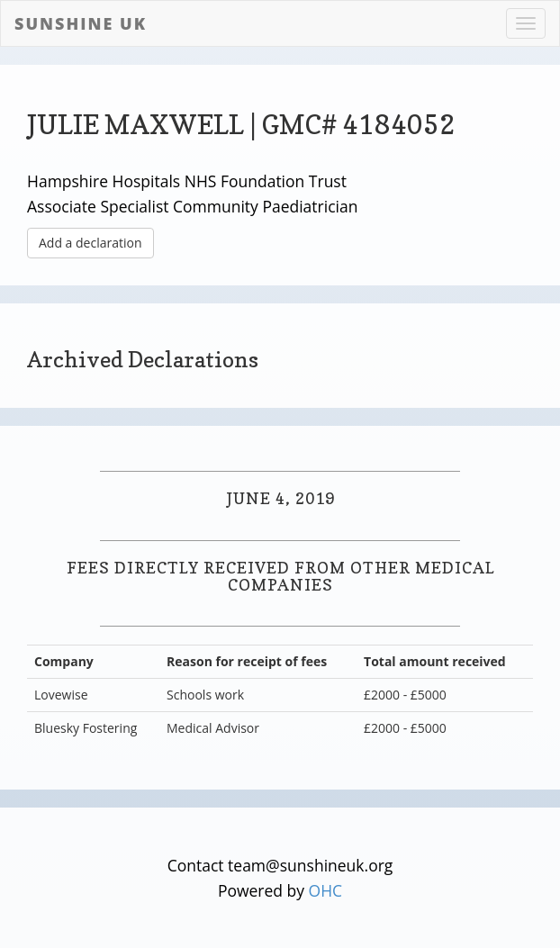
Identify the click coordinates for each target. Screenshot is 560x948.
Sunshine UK (81, 23)
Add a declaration (90, 243)
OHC (326, 890)
